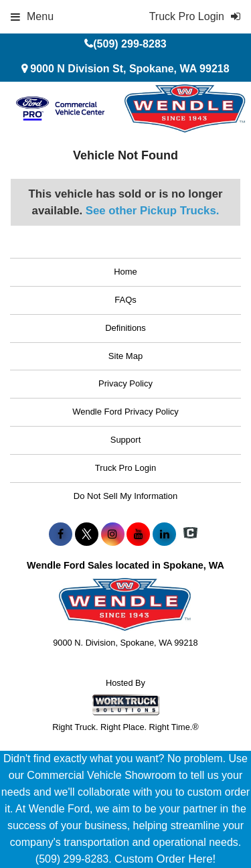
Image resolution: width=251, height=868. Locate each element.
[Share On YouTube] (138, 534)
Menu (32, 16)
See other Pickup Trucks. (153, 211)
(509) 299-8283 (130, 44)
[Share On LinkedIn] (164, 534)
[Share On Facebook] (61, 534)
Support (126, 440)
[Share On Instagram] (113, 534)
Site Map (125, 356)
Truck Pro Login (125, 468)
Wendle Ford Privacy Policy (125, 412)
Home (125, 272)
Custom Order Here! (165, 859)
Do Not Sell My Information (125, 496)
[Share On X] (87, 534)
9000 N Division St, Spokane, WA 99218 (130, 69)
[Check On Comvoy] (190, 534)
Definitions (125, 328)
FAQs (125, 300)
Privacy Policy (125, 383)
